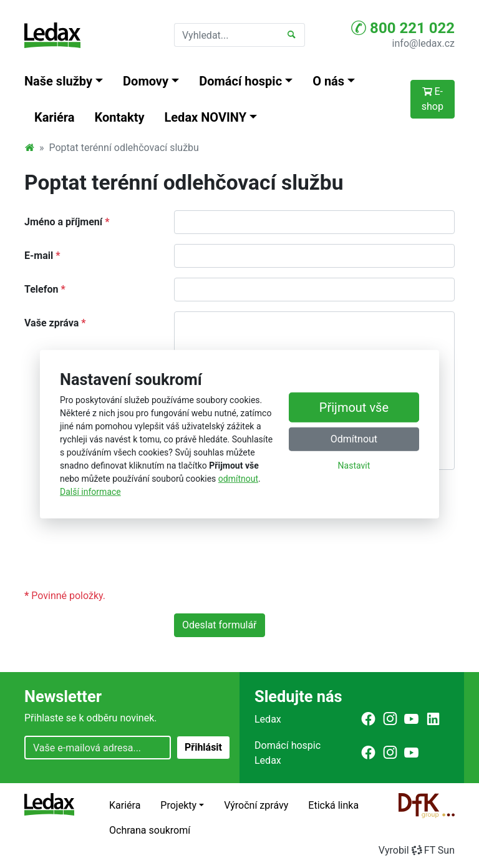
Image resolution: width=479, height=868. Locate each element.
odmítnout (238, 479)
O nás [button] (328, 81)
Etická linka (333, 805)
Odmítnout (354, 439)
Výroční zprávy (256, 805)
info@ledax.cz (423, 43)
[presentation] (269, 554)
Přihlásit (203, 747)
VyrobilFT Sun (417, 850)
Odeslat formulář (220, 625)
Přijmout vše (354, 407)
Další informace (90, 492)
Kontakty (120, 117)
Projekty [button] (178, 805)
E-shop (433, 99)
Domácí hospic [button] (240, 81)
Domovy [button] (146, 81)
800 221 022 (403, 28)
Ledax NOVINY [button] (206, 117)
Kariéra (55, 117)
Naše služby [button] (58, 81)
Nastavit (354, 466)
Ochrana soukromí (150, 830)
